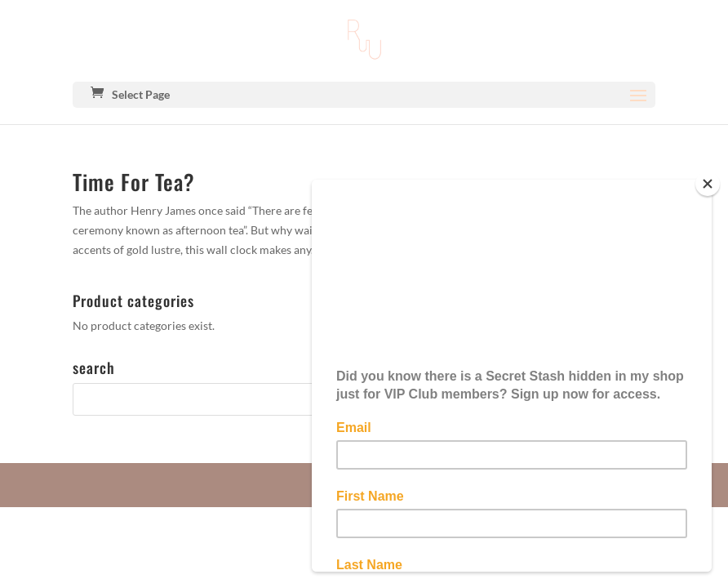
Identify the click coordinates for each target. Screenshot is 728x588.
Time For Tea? (134, 182)
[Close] (708, 184)
